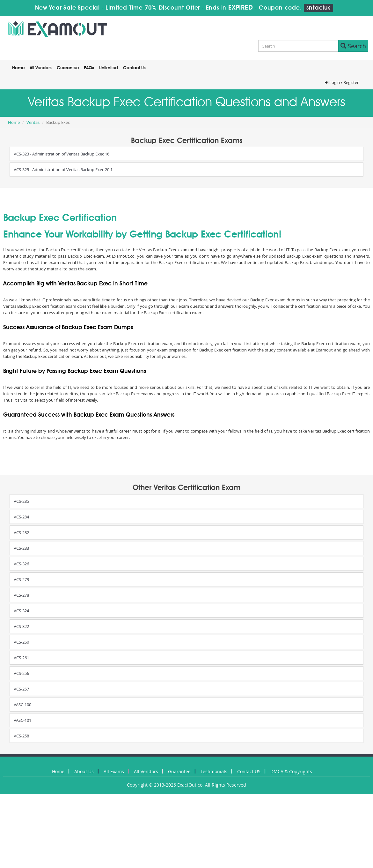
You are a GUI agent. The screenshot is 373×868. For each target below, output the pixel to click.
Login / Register (342, 82)
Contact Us (134, 68)
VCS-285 (21, 501)
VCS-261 (21, 658)
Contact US (249, 771)
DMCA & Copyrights (291, 771)
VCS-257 (21, 689)
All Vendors (41, 68)
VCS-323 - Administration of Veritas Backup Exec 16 (62, 154)
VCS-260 (21, 642)
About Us (84, 771)
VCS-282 (21, 532)
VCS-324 (21, 611)
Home (18, 68)
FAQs (89, 68)
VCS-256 (21, 673)
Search (353, 46)
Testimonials (214, 771)
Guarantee (68, 68)
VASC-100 (22, 705)
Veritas (33, 122)
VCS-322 (21, 626)
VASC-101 (22, 720)
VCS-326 (21, 564)
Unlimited (109, 68)
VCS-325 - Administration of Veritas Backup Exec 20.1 (63, 170)
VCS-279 (21, 579)
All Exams (114, 771)
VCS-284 (21, 517)
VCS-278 (21, 595)
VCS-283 (21, 548)
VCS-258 (21, 736)
